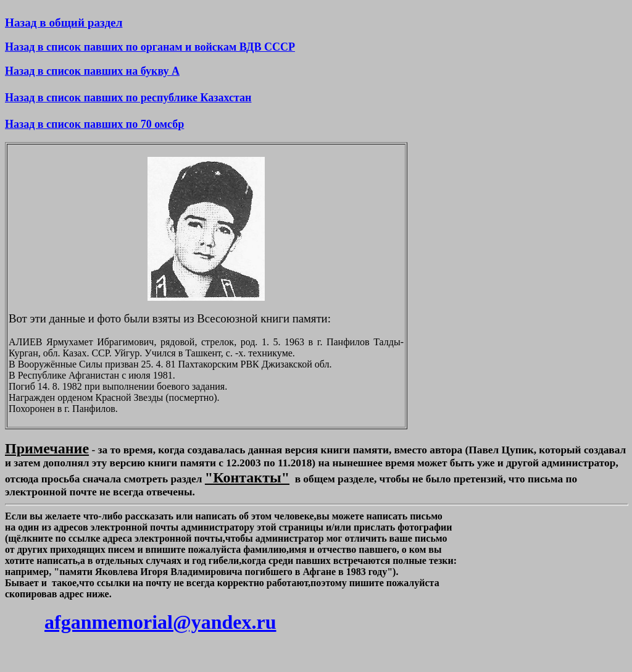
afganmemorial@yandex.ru (160, 622)
